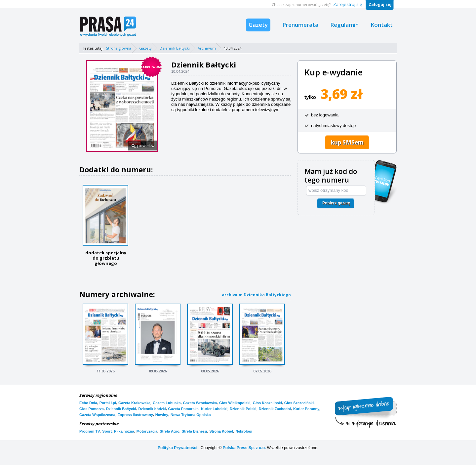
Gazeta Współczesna (97, 415)
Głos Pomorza (92, 409)
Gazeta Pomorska (183, 409)
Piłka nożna (124, 431)
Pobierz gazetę (336, 203)
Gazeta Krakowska (134, 403)
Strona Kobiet (221, 431)
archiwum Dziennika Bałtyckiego (256, 295)
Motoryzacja (147, 431)
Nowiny (162, 415)
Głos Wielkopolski (235, 403)
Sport (107, 431)
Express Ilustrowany (135, 415)
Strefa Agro (170, 431)
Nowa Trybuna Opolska (191, 415)
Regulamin (344, 25)
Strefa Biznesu (194, 431)
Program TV (90, 431)
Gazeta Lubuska (167, 403)
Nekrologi (244, 431)
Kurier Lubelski (214, 409)
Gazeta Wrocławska (200, 403)
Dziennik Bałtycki (175, 48)
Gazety (258, 25)
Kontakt (382, 25)
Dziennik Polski (243, 409)
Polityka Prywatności (178, 448)
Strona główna (119, 48)
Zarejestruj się (348, 4)
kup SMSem (347, 142)
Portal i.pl (108, 403)
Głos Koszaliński (267, 403)
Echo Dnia (88, 403)
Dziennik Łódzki (152, 409)
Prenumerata (300, 25)
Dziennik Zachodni (275, 409)
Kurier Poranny (306, 409)
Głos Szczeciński (299, 403)
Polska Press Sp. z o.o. (244, 448)
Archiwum (207, 48)
